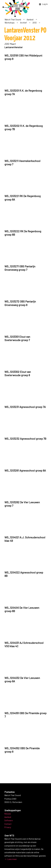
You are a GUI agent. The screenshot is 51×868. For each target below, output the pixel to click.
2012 (35, 23)
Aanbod (30, 20)
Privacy (8, 827)
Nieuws (8, 814)
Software (8, 820)
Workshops (10, 23)
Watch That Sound (13, 20)
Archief (23, 23)
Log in (43, 4)
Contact (8, 824)
